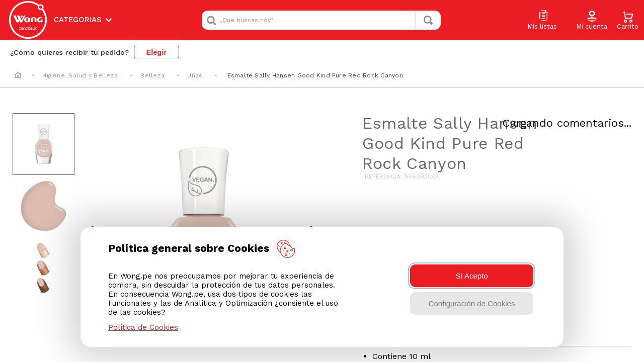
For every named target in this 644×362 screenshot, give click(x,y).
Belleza (152, 75)
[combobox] (321, 20)
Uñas (195, 75)
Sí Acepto (471, 276)
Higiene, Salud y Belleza (80, 75)
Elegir (157, 52)
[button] (592, 21)
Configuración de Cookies (472, 303)
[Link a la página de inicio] (18, 76)
